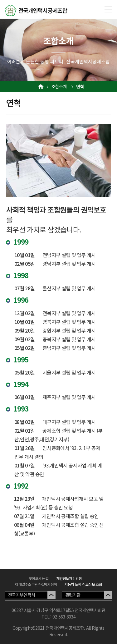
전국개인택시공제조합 (36, 11)
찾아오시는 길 (39, 578)
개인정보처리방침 (69, 578)
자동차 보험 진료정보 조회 (83, 584)
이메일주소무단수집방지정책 (36, 584)
